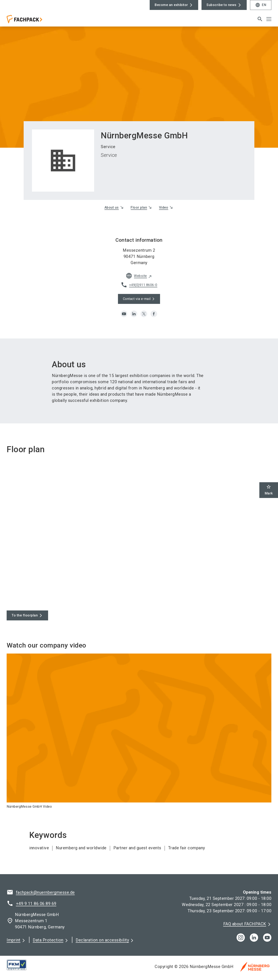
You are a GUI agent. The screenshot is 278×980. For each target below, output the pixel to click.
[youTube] (267, 938)
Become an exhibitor (171, 5)
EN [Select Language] (261, 5)
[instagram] (241, 938)
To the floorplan (25, 615)
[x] (144, 314)
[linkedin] (134, 314)
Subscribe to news (222, 5)
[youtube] (124, 314)
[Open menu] (269, 19)
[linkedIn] (254, 938)
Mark (269, 490)
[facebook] (154, 314)
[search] (260, 19)
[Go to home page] (37, 21)
